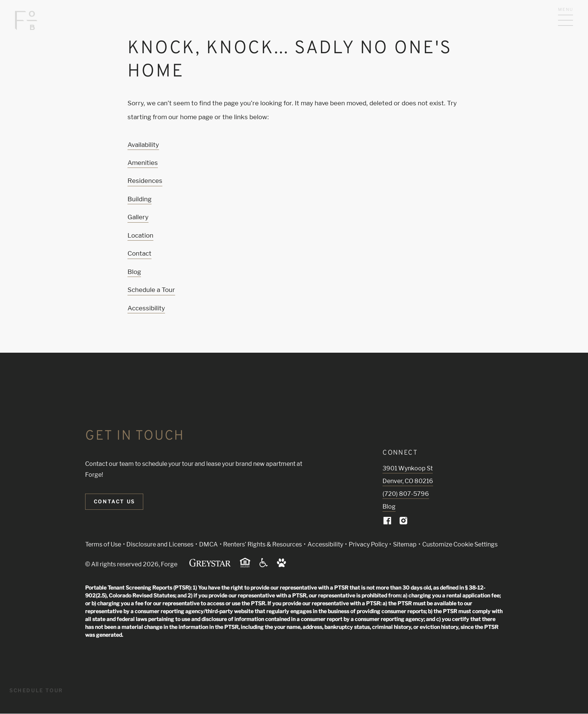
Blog (134, 272)
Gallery (138, 217)
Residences (145, 181)
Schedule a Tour (151, 290)
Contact (139, 253)
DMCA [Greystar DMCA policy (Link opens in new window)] (208, 544)
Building (139, 199)
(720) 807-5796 (406, 494)
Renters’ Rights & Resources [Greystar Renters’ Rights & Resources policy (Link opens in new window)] (262, 544)
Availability (143, 145)
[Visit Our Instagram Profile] (403, 522)
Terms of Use (103, 544)
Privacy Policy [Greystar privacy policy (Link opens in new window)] (368, 544)
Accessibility (146, 308)
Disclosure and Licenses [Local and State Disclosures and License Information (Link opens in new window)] (160, 544)
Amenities (143, 163)
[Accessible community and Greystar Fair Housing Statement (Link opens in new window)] (264, 565)
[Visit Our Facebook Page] (387, 522)
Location (140, 235)
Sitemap (405, 544)
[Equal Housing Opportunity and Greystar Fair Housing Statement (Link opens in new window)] (245, 566)
